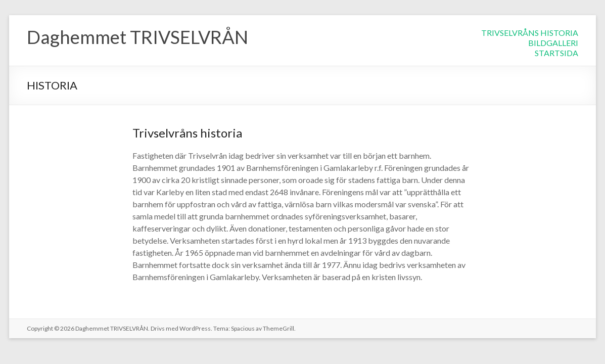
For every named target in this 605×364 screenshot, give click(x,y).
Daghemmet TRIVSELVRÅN (137, 37)
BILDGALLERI (553, 43)
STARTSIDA (556, 53)
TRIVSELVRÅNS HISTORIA (530, 33)
